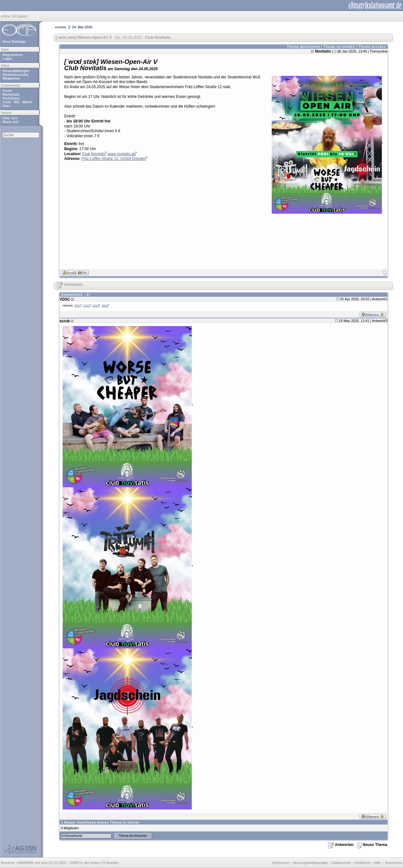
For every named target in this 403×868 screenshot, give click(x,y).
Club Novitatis (94, 154)
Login (7, 59)
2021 (78, 306)
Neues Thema (372, 845)
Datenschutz (341, 863)
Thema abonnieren (303, 47)
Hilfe (377, 863)
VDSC (65, 299)
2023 (96, 306)
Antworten (70, 285)
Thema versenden (339, 47)
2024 (105, 306)
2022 (87, 306)
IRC (17, 102)
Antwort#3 (380, 321)
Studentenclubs (16, 75)
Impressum (281, 863)
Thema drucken (372, 47)
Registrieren (13, 55)
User (6, 106)
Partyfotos (11, 98)
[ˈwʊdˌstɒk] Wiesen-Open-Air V (84, 37)
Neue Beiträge (14, 42)
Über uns (10, 118)
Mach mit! (11, 122)
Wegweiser (11, 78)
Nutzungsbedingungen (310, 863)
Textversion (393, 863)
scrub (65, 321)
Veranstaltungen (16, 71)
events (61, 27)
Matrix (27, 102)
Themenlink (379, 51)
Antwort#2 (380, 299)
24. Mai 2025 (82, 27)
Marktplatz (11, 94)
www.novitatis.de (122, 154)
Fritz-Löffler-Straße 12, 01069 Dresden (114, 159)
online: (6, 16)
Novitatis (323, 51)
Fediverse (362, 863)
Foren (7, 91)
